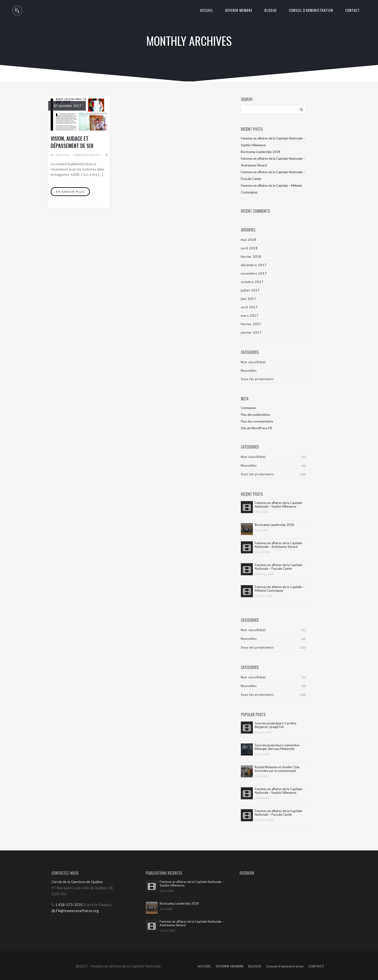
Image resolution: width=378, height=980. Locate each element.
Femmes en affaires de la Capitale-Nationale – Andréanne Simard (279, 545)
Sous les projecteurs (257, 379)
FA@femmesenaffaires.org (77, 911)
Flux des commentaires (257, 421)
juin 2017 (249, 299)
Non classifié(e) (253, 362)
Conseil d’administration (311, 10)
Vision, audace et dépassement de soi (72, 142)
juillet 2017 (250, 290)
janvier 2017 (251, 332)
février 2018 (251, 257)
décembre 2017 (254, 265)
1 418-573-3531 (69, 905)
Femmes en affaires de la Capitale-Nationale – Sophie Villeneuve (279, 505)
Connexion (248, 408)
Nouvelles (95, 155)
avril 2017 (249, 307)
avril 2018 (249, 248)
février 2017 (251, 324)
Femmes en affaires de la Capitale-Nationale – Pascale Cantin (279, 567)
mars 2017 (250, 316)
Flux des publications (256, 415)
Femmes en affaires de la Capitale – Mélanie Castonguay (280, 589)
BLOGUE (271, 10)
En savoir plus (70, 192)
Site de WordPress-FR (256, 428)
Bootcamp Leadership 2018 (260, 152)
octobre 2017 (252, 282)
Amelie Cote (62, 155)
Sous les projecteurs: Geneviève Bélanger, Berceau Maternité (277, 747)
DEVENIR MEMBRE (239, 10)
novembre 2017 (254, 273)
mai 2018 (249, 240)
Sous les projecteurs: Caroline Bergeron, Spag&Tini (276, 725)
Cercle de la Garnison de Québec (77, 882)
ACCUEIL (207, 10)
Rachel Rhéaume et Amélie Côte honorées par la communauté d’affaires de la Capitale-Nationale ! (280, 769)
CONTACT (353, 10)
